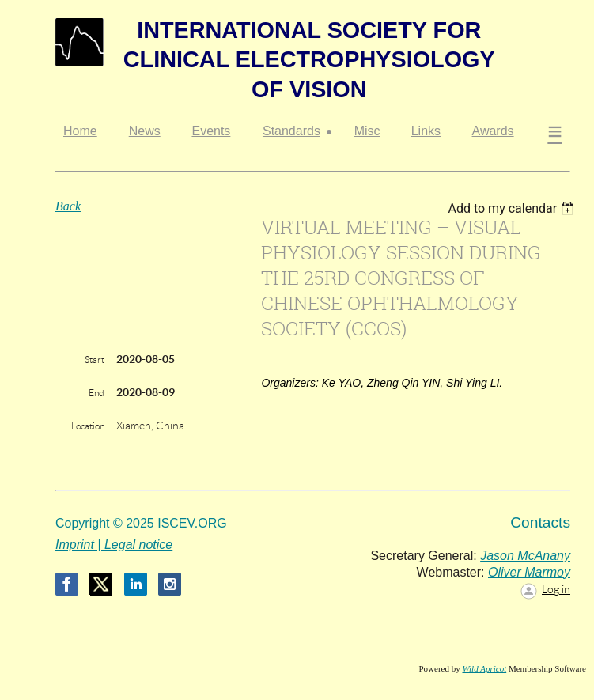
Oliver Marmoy (529, 572)
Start (95, 359)
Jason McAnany (525, 556)
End (96, 393)
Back (68, 206)
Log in (556, 589)
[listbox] (513, 208)
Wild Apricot (484, 668)
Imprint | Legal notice (114, 545)
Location (88, 426)
